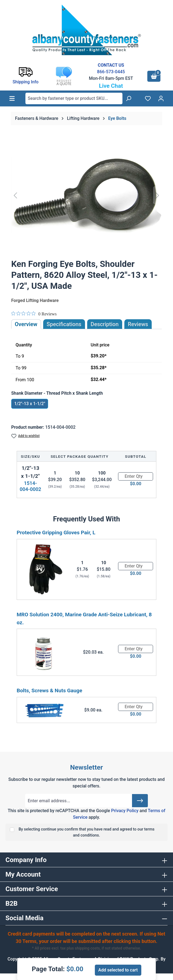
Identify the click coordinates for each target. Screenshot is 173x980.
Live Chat (111, 86)
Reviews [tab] (138, 324)
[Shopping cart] (154, 76)
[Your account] (161, 98)
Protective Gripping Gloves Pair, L (56, 533)
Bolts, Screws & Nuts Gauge (49, 690)
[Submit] (140, 801)
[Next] (157, 195)
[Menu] (12, 98)
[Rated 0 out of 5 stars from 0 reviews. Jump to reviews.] (34, 314)
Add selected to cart (118, 970)
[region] (86, 195)
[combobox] (74, 98)
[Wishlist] (148, 98)
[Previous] (15, 195)
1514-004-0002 (30, 486)
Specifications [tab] (64, 324)
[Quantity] (136, 476)
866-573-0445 (111, 72)
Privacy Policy (125, 811)
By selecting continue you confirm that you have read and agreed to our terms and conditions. (86, 832)
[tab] (105, 324)
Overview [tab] (26, 324)
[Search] (128, 98)
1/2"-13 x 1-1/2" (30, 404)
